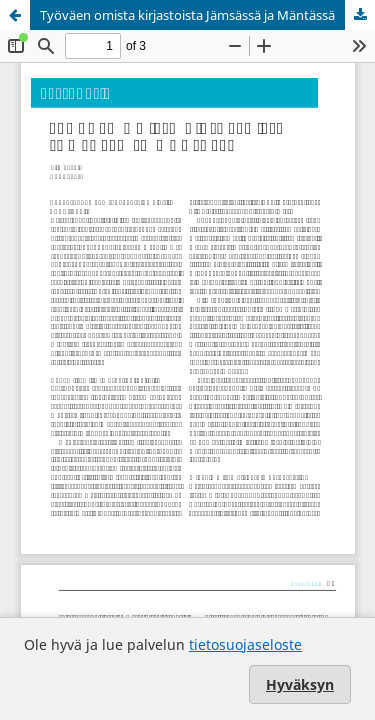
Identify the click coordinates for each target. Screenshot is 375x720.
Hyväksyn (300, 684)
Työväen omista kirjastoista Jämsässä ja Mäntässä (187, 15)
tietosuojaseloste (245, 644)
